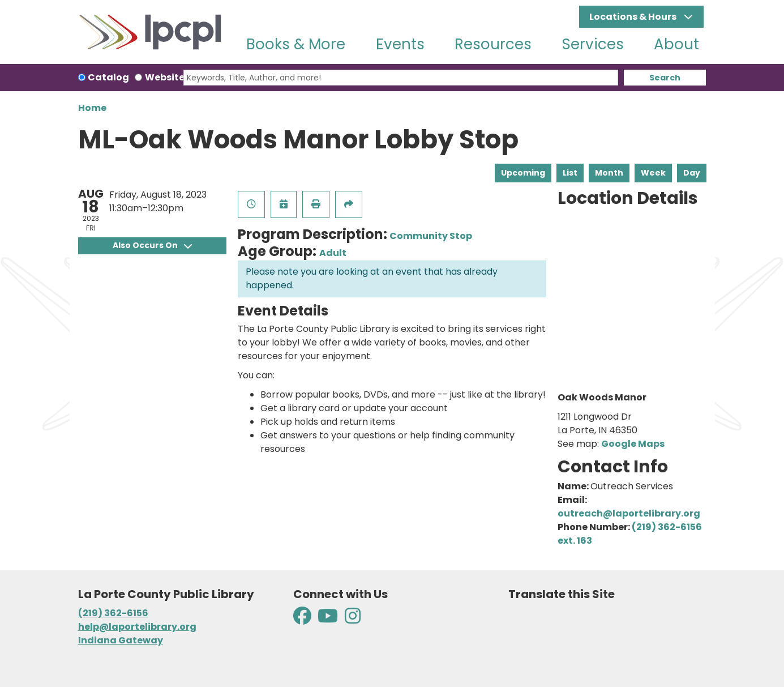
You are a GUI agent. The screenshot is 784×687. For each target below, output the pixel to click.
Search (665, 78)
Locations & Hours (634, 17)
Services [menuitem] (593, 44)
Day (692, 173)
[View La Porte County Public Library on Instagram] (353, 619)
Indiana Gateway (121, 640)
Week (653, 173)
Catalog (108, 77)
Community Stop (431, 236)
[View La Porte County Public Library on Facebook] (303, 619)
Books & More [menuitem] (296, 44)
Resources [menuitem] (493, 44)
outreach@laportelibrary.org (629, 513)
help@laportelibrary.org (137, 627)
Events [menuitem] (400, 44)
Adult (333, 253)
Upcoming (523, 173)
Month (609, 173)
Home (92, 108)
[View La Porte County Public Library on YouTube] (328, 619)
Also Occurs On (152, 245)
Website (165, 77)
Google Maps (633, 444)
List (570, 173)
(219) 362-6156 (113, 613)
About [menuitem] (676, 44)
